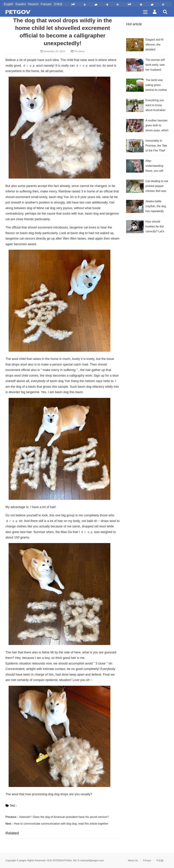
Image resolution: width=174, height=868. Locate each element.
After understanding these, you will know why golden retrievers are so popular (156, 166)
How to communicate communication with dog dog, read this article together (61, 824)
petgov (23, 860)
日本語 (58, 4)
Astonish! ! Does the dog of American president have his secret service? (64, 817)
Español (21, 4)
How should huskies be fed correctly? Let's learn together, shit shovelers (157, 227)
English (9, 4)
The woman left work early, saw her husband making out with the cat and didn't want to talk (156, 65)
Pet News (79, 51)
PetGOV (18, 12)
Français (46, 4)
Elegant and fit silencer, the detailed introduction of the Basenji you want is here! (157, 45)
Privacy (147, 860)
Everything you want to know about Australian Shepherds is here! (155, 106)
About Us (133, 860)
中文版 (160, 860)
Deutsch (33, 4)
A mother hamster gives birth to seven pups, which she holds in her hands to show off (157, 126)
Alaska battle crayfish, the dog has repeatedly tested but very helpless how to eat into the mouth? (156, 207)
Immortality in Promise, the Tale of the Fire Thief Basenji (156, 146)
